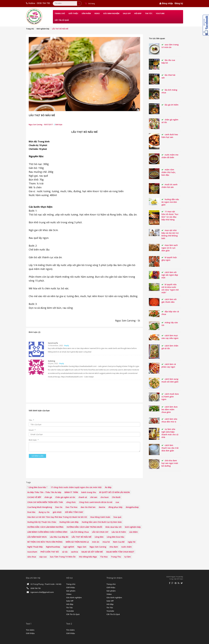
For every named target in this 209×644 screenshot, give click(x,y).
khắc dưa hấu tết (114, 527)
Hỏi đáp (138, 13)
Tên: (31, 420)
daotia (102, 507)
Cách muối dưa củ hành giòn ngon (170, 397)
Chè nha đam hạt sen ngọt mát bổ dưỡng (170, 463)
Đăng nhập (167, 3)
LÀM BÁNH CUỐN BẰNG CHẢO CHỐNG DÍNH (47, 532)
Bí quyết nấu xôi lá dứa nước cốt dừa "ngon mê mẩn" (170, 288)
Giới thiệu (73, 13)
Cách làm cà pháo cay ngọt (169, 365)
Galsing (52, 361)
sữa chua (32, 557)
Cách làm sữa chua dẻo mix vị (169, 420)
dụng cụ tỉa (44, 512)
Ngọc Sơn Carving (98, 547)
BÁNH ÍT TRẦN (71, 492)
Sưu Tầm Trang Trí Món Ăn (63, 557)
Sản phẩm (86, 13)
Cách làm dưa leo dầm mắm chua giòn (169, 409)
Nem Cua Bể (119, 542)
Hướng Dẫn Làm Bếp (69, 522)
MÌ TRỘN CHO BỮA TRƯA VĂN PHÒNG (45, 542)
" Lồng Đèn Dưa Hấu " (37, 487)
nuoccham (32, 552)
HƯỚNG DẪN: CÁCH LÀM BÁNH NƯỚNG (45, 527)
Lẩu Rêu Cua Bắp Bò (59, 537)
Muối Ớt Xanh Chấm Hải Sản (169, 186)
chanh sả (83, 497)
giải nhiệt (57, 512)
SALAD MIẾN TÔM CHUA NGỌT (120, 552)
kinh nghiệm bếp (133, 527)
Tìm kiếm (30, 630)
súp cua (43, 557)
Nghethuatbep (53, 547)
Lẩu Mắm (133, 532)
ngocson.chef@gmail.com (42, 592)
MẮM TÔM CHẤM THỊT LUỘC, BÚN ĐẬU (169, 172)
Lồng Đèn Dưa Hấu (116, 537)
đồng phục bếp (115, 507)
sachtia (74, 552)
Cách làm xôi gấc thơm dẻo (169, 301)
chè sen (94, 497)
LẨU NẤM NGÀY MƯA (37, 537)
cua (117, 502)
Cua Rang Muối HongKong (40, 507)
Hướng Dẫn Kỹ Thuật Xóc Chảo (42, 522)
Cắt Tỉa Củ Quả (62, 20)
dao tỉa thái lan (88, 507)
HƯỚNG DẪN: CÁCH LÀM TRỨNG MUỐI (84, 527)
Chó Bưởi (116, 497)
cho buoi (105, 497)
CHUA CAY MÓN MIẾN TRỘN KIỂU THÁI (45, 502)
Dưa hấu (31, 512)
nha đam (114, 547)
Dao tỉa (59, 507)
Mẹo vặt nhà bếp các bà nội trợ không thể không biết (170, 234)
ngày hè (132, 542)
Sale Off (127, 13)
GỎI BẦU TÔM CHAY (74, 512)
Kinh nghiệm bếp (43, 29)
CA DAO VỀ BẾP (34, 497)
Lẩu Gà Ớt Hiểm (172, 105)
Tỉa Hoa (104, 557)
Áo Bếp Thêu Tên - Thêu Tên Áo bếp (44, 492)
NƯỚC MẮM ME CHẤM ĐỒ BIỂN (170, 156)
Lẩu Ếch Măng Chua (80, 532)
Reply (67, 346)
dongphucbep (132, 507)
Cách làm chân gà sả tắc (170, 347)
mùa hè (106, 542)
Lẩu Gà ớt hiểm (119, 532)
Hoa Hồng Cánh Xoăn (100, 517)
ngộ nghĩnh (69, 547)
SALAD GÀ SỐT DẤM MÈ (92, 552)
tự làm (128, 557)
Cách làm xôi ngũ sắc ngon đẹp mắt (170, 275)
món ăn (96, 542)
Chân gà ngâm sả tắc (65, 497)
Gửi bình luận (37, 456)
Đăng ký (179, 3)
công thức (71, 502)
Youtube (160, 13)
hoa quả (117, 517)
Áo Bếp (108, 487)
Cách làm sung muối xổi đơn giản (170, 380)
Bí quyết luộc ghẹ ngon (169, 259)
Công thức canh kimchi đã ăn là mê (96, 502)
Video (97, 13)
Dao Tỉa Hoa (71, 507)
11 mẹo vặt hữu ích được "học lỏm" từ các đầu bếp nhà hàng (170, 216)
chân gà (48, 497)
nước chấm (127, 547)
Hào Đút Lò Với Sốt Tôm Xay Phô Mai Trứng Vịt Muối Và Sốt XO (57, 517)
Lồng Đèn (99, 537)
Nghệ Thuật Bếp (35, 547)
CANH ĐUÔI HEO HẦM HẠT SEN (170, 136)
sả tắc (65, 552)
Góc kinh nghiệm (111, 13)
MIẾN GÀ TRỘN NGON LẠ (77, 542)
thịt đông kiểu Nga (88, 557)
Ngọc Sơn (82, 547)
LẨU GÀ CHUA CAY (100, 532)
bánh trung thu (89, 492)
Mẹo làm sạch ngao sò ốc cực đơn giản (170, 248)
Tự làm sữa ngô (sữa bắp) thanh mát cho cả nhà (170, 433)
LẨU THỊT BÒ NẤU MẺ (42, 115)
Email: (32, 430)
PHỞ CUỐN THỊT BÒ (50, 552)
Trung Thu (116, 557)
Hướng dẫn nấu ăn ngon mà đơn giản (170, 202)
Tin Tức (149, 13)
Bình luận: (34, 440)
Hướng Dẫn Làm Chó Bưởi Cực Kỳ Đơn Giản (102, 522)
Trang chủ (60, 13)
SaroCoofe (53, 343)
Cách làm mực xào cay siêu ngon (170, 337)
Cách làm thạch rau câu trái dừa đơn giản (170, 448)
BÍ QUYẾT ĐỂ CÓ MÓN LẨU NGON (115, 492)
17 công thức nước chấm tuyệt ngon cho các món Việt (76, 487)
